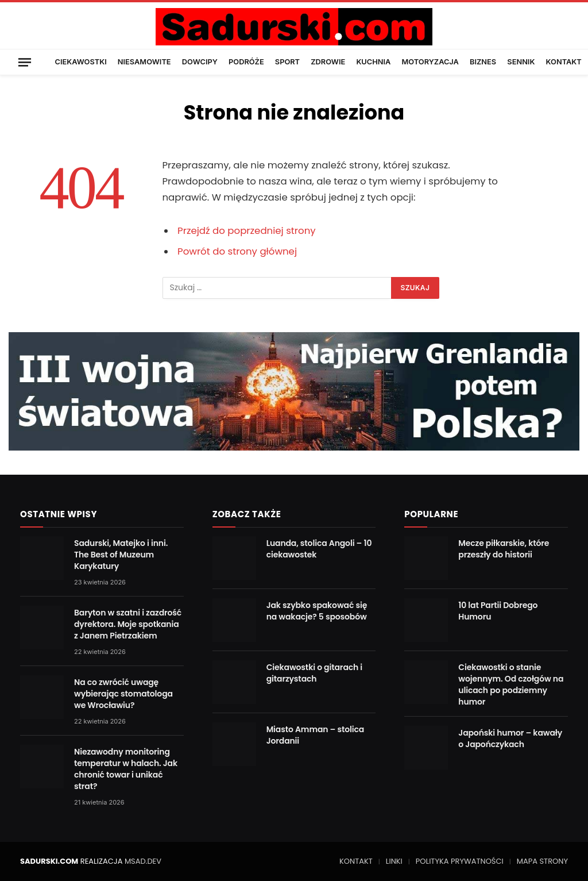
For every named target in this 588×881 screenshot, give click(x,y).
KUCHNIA (373, 62)
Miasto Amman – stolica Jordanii (316, 735)
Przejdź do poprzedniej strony (247, 231)
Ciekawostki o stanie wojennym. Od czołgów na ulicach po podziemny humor (511, 684)
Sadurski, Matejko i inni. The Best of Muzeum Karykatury (121, 555)
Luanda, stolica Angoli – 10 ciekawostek (319, 549)
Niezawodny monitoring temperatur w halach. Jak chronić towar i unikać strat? (126, 769)
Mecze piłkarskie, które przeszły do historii (504, 549)
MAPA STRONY (542, 861)
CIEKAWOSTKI (81, 62)
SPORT (287, 62)
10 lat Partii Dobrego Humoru (498, 611)
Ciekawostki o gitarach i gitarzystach (314, 673)
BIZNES (483, 62)
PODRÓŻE (246, 62)
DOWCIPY (200, 62)
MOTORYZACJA (430, 62)
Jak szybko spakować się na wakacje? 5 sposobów (317, 611)
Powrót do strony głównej (237, 251)
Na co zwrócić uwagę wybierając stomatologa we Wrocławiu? (123, 694)
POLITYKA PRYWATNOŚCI (460, 861)
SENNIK (521, 62)
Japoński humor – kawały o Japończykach (510, 738)
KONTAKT (564, 62)
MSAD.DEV (143, 861)
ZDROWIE (328, 62)
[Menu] (25, 62)
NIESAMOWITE (144, 62)
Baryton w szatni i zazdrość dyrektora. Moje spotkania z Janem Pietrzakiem (128, 624)
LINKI (394, 861)
